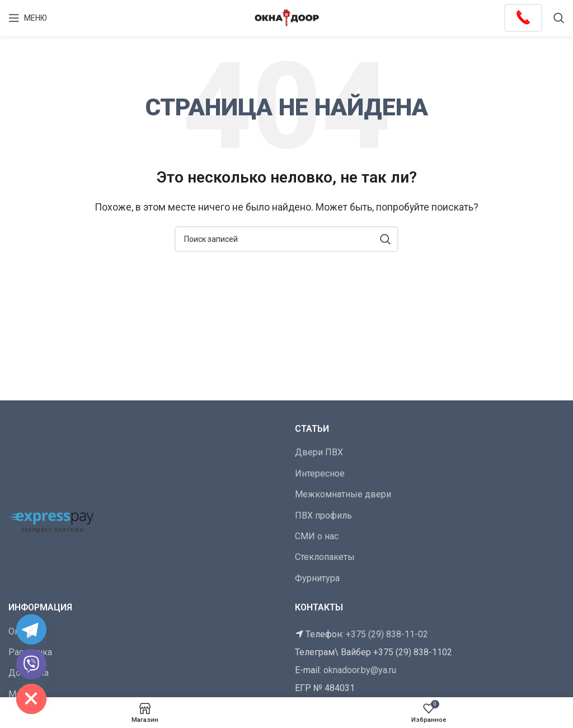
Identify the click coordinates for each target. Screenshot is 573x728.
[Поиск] (559, 18)
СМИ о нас (317, 536)
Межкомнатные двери (343, 494)
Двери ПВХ (319, 452)
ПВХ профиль (323, 515)
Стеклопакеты (325, 557)
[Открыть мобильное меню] (28, 18)
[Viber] (31, 664)
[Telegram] (31, 629)
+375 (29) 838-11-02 (387, 634)
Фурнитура (317, 578)
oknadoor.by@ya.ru (360, 670)
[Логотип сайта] (286, 17)
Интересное (320, 473)
